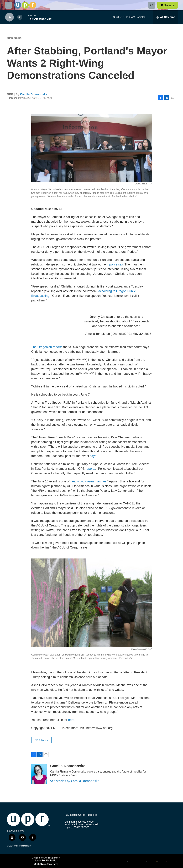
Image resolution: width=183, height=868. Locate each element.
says (93, 456)
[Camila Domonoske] (39, 774)
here (71, 720)
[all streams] (166, 17)
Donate (169, 5)
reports (90, 469)
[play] (9, 17)
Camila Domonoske (34, 94)
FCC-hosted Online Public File (81, 815)
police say (116, 264)
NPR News (14, 38)
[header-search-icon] (152, 5)
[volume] (20, 17)
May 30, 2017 (142, 334)
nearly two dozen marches (88, 481)
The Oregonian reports (47, 347)
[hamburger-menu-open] (8, 5)
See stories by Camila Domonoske (75, 781)
